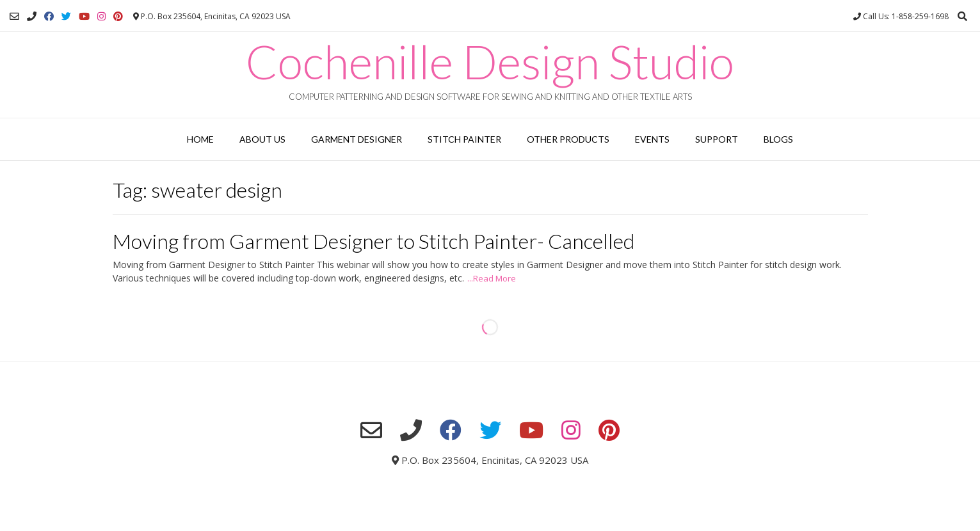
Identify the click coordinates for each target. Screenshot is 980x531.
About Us (262, 139)
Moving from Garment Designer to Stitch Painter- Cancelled (374, 241)
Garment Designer (357, 139)
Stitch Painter (464, 139)
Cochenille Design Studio (490, 61)
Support (717, 139)
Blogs (778, 139)
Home (200, 139)
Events (652, 139)
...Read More (492, 278)
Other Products (568, 139)
